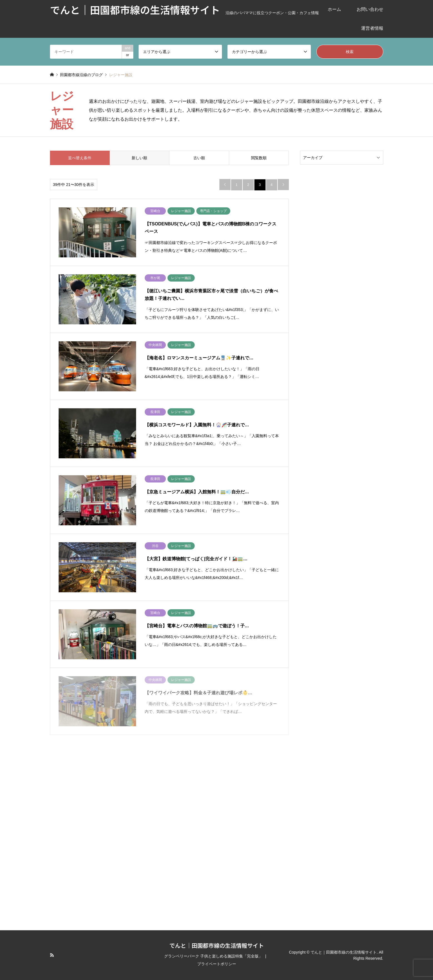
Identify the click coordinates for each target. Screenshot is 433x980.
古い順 (199, 158)
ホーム (334, 9)
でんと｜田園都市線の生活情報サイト (217, 945)
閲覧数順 (259, 158)
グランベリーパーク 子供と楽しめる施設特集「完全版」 (213, 956)
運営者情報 (372, 28)
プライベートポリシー (217, 964)
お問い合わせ (370, 9)
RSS (52, 955)
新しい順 (139, 158)
